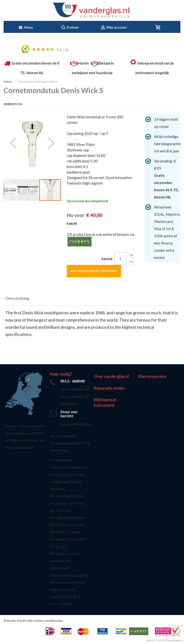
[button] (13, 143)
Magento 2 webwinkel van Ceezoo (163, 640)
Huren (83, 63)
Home (8, 81)
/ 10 (63, 50)
